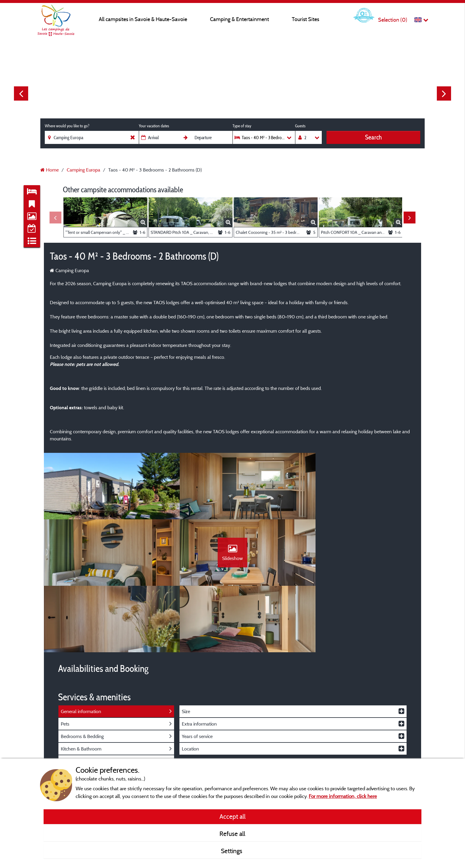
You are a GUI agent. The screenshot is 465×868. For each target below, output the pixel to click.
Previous (21, 93)
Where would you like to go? (67, 126)
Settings (232, 851)
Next (444, 93)
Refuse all (232, 834)
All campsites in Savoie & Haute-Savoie (143, 19)
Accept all (232, 816)
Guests (300, 126)
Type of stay (242, 126)
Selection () (393, 20)
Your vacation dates (154, 126)
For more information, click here (343, 796)
